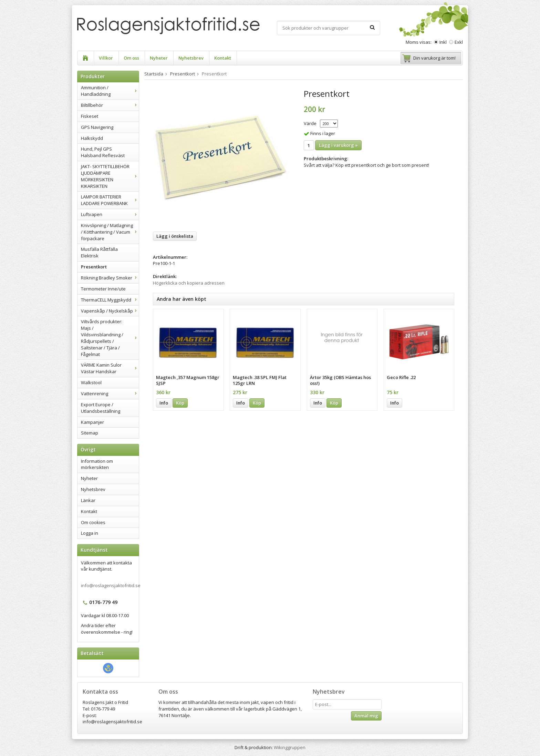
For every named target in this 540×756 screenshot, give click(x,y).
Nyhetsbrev (191, 58)
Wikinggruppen (290, 747)
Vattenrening (110, 394)
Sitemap (90, 433)
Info (164, 403)
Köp (180, 403)
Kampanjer (92, 422)
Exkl (459, 42)
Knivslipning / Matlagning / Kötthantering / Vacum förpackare (110, 232)
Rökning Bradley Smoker (110, 278)
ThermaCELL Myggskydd (110, 300)
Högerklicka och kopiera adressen (189, 283)
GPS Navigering (97, 127)
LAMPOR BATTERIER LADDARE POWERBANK (110, 200)
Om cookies (93, 522)
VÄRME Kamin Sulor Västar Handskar (110, 368)
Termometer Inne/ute (103, 289)
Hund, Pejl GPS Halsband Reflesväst (103, 152)
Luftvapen (110, 214)
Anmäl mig (366, 716)
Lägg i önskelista (175, 236)
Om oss (131, 58)
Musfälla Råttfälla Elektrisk (99, 252)
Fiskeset (90, 116)
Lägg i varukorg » (338, 145)
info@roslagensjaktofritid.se (111, 585)
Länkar (88, 500)
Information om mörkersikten (97, 464)
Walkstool (91, 382)
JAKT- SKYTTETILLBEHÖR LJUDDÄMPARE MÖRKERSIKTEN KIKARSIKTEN (110, 176)
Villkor (106, 58)
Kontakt (223, 58)
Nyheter (159, 58)
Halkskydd (92, 138)
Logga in (90, 533)
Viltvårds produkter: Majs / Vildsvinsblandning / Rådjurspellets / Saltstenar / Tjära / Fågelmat (110, 338)
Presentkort (94, 267)
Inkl (443, 42)
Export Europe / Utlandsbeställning (101, 408)
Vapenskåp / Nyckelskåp (110, 311)
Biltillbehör (110, 105)
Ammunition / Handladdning (110, 91)
